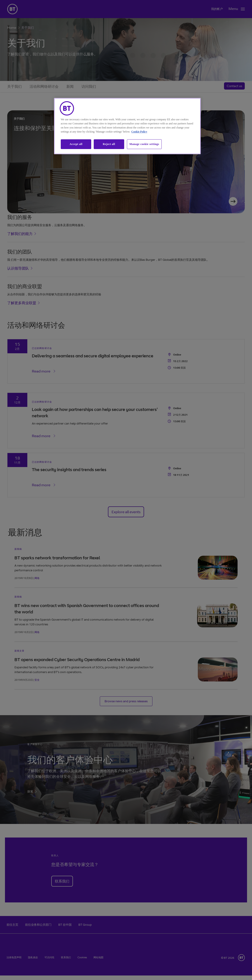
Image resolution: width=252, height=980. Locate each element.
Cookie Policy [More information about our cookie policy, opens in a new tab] (139, 132)
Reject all (109, 144)
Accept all (76, 144)
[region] (127, 126)
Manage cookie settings (144, 144)
